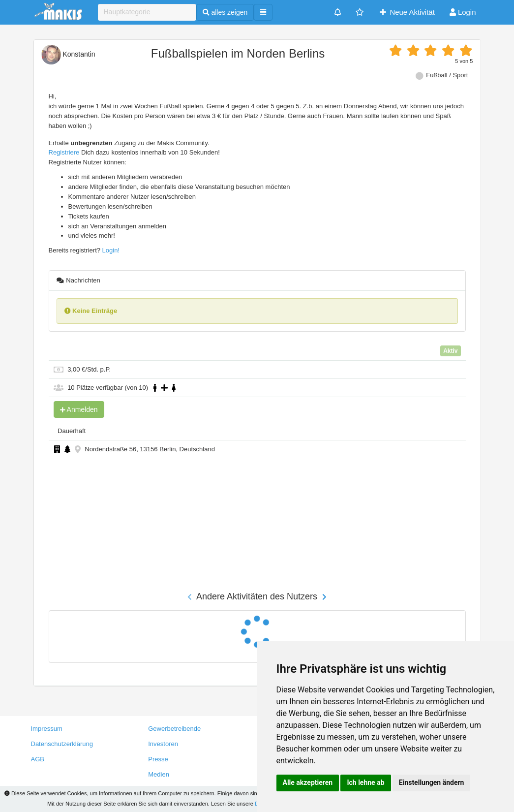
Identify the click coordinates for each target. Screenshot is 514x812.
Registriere (64, 152)
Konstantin (68, 54)
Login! (111, 250)
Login (463, 12)
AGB (38, 759)
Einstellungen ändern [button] (432, 782)
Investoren (163, 744)
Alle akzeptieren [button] (308, 782)
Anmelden (79, 409)
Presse (158, 759)
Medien (159, 774)
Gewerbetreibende (174, 729)
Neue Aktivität (407, 12)
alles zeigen (225, 12)
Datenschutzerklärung (62, 744)
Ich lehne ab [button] (365, 782)
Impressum (47, 729)
